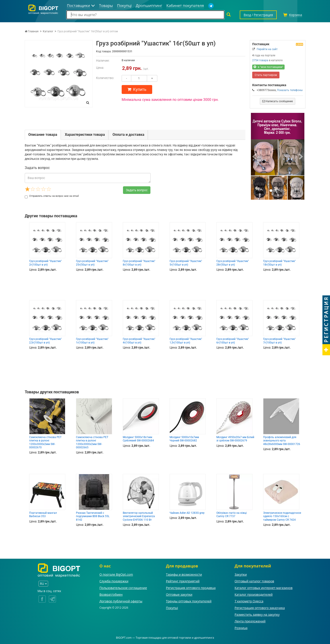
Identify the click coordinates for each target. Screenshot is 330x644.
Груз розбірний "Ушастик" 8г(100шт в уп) (139, 263)
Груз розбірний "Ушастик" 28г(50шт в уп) (233, 263)
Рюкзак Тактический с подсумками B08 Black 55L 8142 (93, 516)
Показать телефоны (290, 90)
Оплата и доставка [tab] (128, 135)
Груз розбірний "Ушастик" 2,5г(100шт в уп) (45, 341)
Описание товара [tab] (43, 135)
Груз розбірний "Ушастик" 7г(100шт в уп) (279, 341)
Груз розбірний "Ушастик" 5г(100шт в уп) (186, 263)
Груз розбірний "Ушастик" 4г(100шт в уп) (139, 341)
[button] (255, 156)
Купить (137, 89)
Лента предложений (250, 621)
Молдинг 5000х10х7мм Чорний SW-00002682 (184, 439)
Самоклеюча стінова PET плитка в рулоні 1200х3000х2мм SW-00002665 (92, 442)
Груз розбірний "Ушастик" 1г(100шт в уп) (92, 341)
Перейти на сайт (267, 49)
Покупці (172, 608)
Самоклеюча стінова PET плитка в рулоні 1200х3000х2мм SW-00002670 (45, 442)
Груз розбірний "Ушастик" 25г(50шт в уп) (92, 263)
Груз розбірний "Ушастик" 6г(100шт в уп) (233, 341)
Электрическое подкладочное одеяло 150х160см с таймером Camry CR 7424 (282, 516)
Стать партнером (266, 75)
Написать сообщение (278, 101)
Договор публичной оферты (121, 601)
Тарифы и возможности (184, 574)
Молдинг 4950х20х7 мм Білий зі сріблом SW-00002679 (235, 439)
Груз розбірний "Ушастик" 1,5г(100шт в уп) (186, 341)
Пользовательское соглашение (123, 588)
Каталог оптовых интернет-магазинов (264, 588)
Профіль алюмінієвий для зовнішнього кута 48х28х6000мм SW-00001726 (282, 441)
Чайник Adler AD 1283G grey (187, 513)
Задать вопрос (137, 190)
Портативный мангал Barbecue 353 (43, 515)
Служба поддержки (114, 581)
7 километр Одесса (249, 601)
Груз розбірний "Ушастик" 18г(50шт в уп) (279, 263)
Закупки (241, 574)
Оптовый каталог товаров (254, 581)
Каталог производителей (254, 594)
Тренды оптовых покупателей (189, 601)
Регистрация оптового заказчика (260, 608)
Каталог (48, 31)
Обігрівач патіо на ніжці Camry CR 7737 (232, 515)
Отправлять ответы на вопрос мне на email (52, 196)
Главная (32, 31)
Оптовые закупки (179, 594)
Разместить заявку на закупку (257, 615)
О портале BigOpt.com (116, 574)
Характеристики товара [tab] (85, 135)
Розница (241, 628)
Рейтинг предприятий (183, 581)
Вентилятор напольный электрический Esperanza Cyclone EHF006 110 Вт (139, 516)
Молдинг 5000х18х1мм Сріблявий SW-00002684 (138, 439)
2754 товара (260, 60)
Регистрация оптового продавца (191, 588)
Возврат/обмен (111, 594)
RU (43, 584)
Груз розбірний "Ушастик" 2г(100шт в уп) (45, 263)
